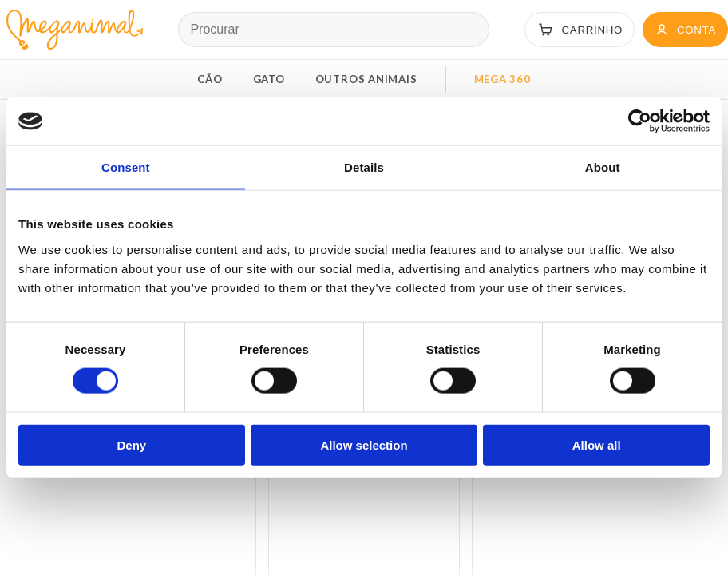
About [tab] (603, 167)
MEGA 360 (502, 79)
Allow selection (364, 444)
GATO (269, 79)
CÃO (210, 79)
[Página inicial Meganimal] (71, 30)
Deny (131, 444)
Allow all (597, 444)
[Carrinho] (580, 30)
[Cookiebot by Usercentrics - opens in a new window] (640, 121)
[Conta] (685, 30)
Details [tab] (364, 167)
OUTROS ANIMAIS (366, 79)
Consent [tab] (126, 167)
